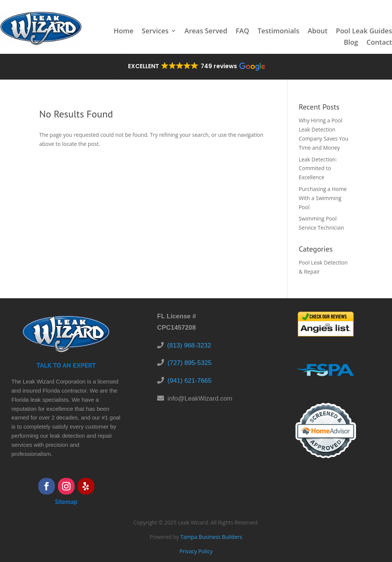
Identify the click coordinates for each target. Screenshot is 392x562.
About (318, 32)
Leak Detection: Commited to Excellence (318, 168)
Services (155, 32)
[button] (196, 67)
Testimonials (278, 32)
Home (123, 32)
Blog (351, 43)
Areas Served (206, 32)
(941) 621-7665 (189, 381)
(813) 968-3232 (189, 345)
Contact (379, 43)
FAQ (242, 32)
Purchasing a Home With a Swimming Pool (323, 198)
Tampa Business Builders (211, 537)
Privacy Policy (196, 551)
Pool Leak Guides (364, 32)
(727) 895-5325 (189, 363)
